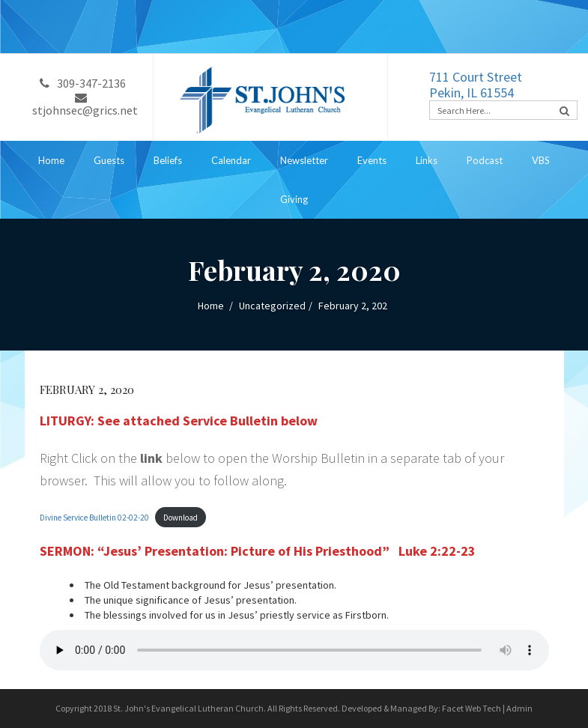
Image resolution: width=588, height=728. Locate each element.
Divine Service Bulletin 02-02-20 (94, 518)
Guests (109, 160)
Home (51, 160)
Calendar (231, 160)
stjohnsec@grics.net (85, 105)
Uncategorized (272, 306)
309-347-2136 (83, 83)
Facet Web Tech (472, 708)
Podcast (485, 160)
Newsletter (304, 160)
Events (372, 160)
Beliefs (168, 160)
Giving (294, 199)
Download (181, 518)
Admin (519, 708)
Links (427, 160)
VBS (541, 160)
